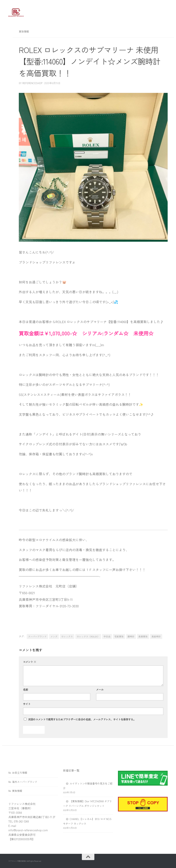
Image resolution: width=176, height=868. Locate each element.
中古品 (107, 636)
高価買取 (143, 636)
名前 (25, 690)
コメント (30, 662)
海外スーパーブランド (25, 782)
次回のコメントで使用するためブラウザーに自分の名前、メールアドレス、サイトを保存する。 (82, 719)
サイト (27, 704)
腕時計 (131, 636)
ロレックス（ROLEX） (88, 636)
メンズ (54, 636)
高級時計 (156, 636)
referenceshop (32, 83)
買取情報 (24, 31)
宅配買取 (119, 636)
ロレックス (67, 636)
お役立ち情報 (20, 773)
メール (100, 690)
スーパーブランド (37, 636)
